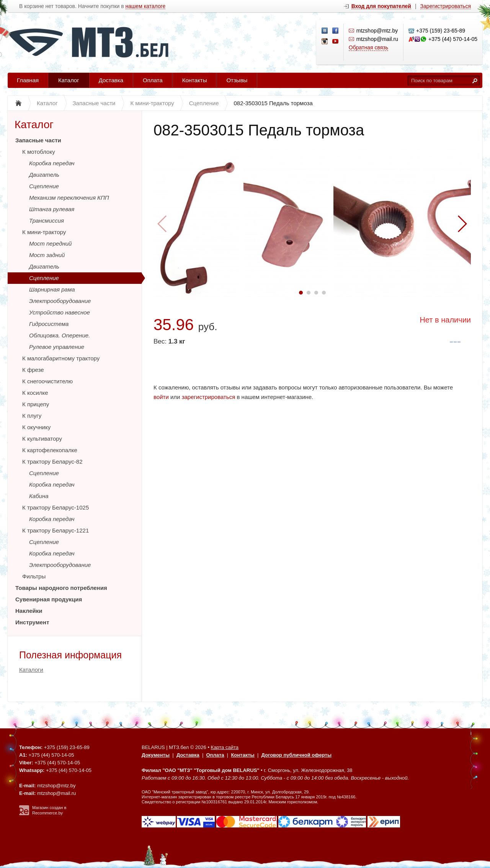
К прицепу (36, 404)
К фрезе (33, 370)
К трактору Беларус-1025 (56, 507)
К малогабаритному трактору (61, 358)
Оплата (153, 80)
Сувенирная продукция (49, 599)
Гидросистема (49, 324)
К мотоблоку (39, 152)
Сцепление (44, 186)
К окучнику (36, 427)
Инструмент (32, 622)
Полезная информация (70, 655)
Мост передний (50, 243)
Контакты (195, 80)
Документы (156, 755)
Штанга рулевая (52, 209)
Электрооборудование (60, 301)
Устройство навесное (60, 312)
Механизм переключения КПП (69, 198)
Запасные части (38, 140)
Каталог (69, 80)
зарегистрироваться (209, 397)
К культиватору (42, 439)
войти (161, 397)
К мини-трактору (44, 232)
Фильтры (34, 576)
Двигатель (44, 175)
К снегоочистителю (47, 381)
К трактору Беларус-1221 (56, 530)
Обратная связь (368, 47)
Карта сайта (225, 747)
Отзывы (237, 80)
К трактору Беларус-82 (52, 462)
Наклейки (29, 611)
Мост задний (47, 255)
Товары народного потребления (61, 588)
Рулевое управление (57, 347)
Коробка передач (52, 163)
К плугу (32, 416)
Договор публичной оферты (296, 755)
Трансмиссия (47, 221)
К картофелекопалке (50, 450)
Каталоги (31, 670)
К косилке (35, 393)
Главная (28, 80)
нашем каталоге (146, 6)
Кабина (39, 496)
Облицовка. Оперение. (60, 335)
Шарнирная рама (52, 289)
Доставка (111, 80)
